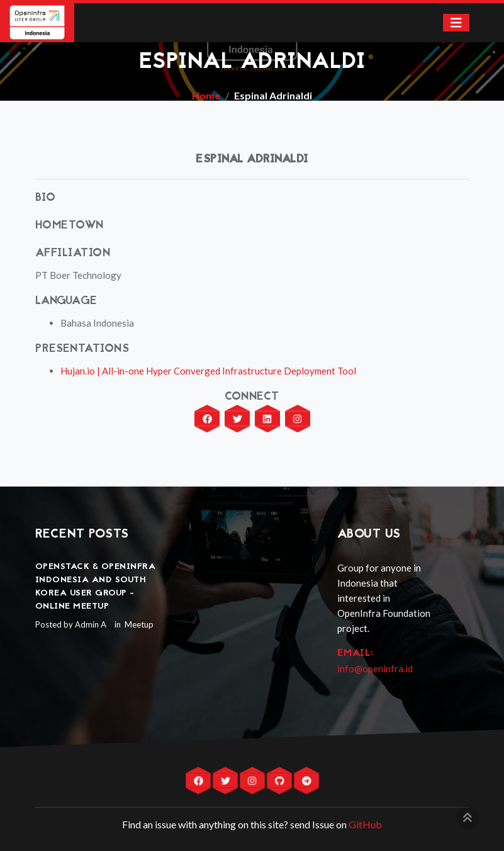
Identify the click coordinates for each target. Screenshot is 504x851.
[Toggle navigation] (456, 23)
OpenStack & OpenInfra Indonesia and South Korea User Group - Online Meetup (96, 587)
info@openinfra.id (375, 668)
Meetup (138, 624)
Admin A (91, 624)
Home (206, 95)
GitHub (365, 824)
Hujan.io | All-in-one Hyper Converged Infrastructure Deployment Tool (208, 371)
